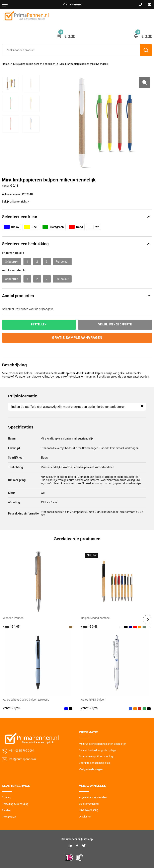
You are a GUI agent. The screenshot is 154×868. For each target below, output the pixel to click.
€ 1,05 (11, 627)
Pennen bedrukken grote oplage (98, 750)
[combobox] (71, 50)
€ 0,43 (89, 627)
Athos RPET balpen (93, 700)
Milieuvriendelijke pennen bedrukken (34, 64)
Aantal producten (18, 296)
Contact (7, 797)
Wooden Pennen (13, 618)
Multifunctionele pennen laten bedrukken (103, 744)
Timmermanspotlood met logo (97, 756)
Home (6, 64)
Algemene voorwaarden (93, 797)
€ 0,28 (11, 708)
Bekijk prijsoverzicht (16, 202)
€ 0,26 (89, 708)
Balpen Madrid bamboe (95, 618)
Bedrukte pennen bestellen (94, 763)
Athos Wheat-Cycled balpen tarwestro (26, 700)
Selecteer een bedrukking (25, 244)
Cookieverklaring (89, 804)
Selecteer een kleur (20, 217)
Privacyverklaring (89, 810)
